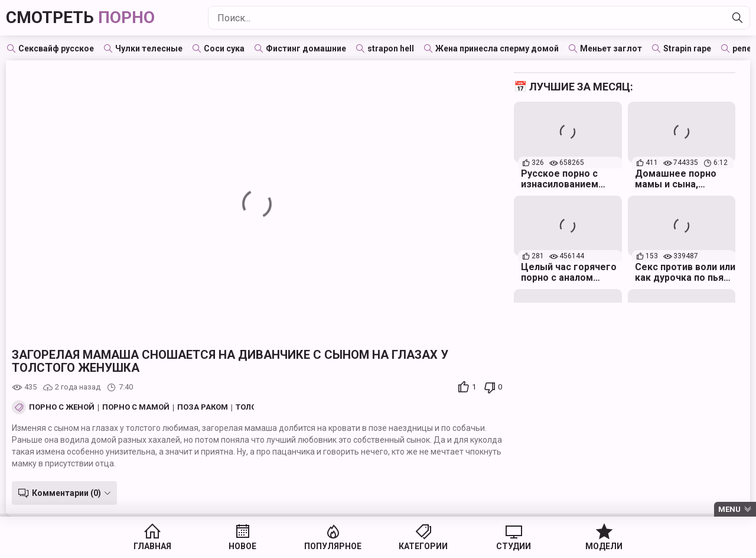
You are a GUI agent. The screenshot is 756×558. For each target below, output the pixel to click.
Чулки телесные (149, 48)
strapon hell (391, 48)
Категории (423, 546)
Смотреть (80, 17)
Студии (514, 546)
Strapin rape (687, 48)
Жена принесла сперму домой (497, 48)
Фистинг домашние (306, 48)
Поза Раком (203, 407)
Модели (604, 546)
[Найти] (738, 18)
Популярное (333, 546)
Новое (242, 546)
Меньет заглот (611, 48)
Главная (152, 546)
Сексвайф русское (56, 48)
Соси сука (224, 48)
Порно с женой (62, 407)
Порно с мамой (136, 407)
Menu (729, 509)
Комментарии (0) (66, 493)
